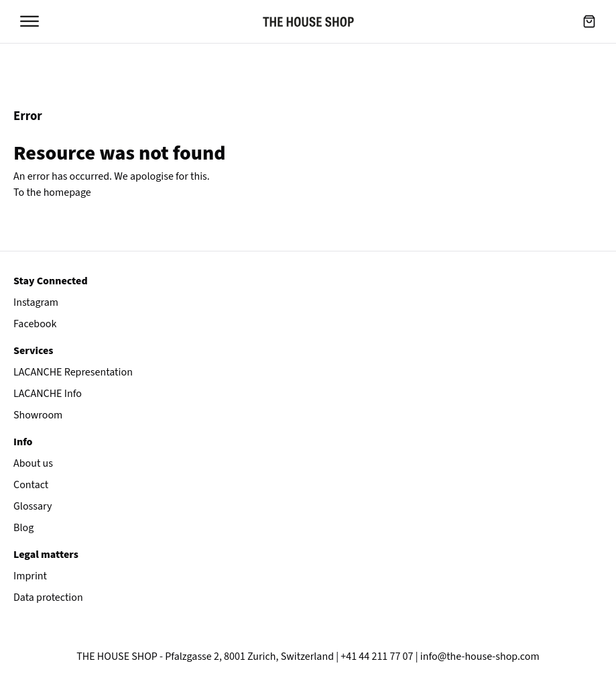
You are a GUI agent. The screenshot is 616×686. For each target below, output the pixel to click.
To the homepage (52, 192)
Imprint (30, 576)
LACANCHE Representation (73, 372)
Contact (31, 485)
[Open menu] (29, 21)
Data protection (48, 597)
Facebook (35, 324)
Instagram (36, 302)
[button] (589, 21)
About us (33, 463)
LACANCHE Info (48, 394)
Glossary (33, 506)
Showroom (38, 415)
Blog (23, 528)
